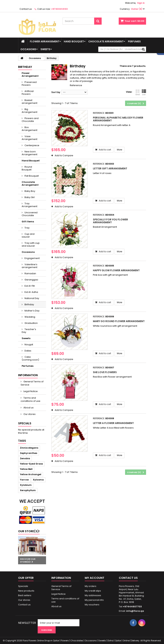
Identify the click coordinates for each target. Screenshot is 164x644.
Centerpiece (32, 145)
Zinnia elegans (29, 448)
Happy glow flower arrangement (116, 270)
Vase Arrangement (29, 138)
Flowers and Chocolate (30, 120)
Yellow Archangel (31, 474)
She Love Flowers (105, 372)
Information (28, 375)
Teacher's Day (29, 331)
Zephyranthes (29, 453)
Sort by (56, 92)
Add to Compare (64, 155)
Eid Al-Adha (31, 292)
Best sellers (25, 595)
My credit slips (93, 591)
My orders (91, 586)
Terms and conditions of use (30, 399)
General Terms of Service (32, 383)
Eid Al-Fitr (29, 286)
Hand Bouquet (74, 41)
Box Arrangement (29, 129)
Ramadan (30, 273)
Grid (138, 92)
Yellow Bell (26, 469)
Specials (25, 423)
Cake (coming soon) (30, 358)
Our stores (29, 414)
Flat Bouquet (31, 176)
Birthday (29, 304)
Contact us (26, 9)
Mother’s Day (32, 311)
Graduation (31, 323)
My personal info (94, 600)
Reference (76, 85)
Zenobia (25, 458)
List (144, 92)
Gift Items (28, 222)
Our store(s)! (29, 531)
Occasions (28, 49)
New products (26, 591)
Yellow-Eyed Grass (31, 464)
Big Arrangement (29, 111)
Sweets (45, 49)
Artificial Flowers (28, 93)
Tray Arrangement (29, 205)
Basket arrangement (29, 102)
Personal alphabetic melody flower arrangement (118, 119)
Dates (28, 351)
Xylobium (26, 485)
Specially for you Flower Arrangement (110, 221)
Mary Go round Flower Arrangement (119, 321)
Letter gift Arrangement (110, 168)
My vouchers (92, 605)
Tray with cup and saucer (31, 244)
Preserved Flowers (29, 84)
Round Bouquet (27, 168)
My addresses (93, 595)
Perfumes (134, 41)
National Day (32, 298)
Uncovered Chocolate (30, 214)
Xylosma (38, 480)
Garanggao (31, 280)
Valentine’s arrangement (29, 266)
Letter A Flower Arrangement (113, 423)
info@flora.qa (135, 611)
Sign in (141, 3)
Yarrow (24, 480)
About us (28, 408)
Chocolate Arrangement (106, 41)
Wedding (30, 317)
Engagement (32, 258)
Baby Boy (30, 191)
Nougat (29, 345)
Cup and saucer (28, 235)
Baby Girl (29, 197)
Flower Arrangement (45, 41)
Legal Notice (30, 391)
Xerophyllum (28, 490)
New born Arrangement (29, 153)
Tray (27, 228)
